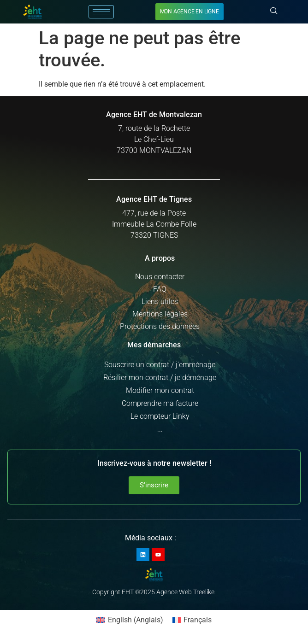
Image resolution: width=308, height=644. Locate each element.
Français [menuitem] (198, 620)
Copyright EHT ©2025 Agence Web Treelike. (154, 592)
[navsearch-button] (274, 12)
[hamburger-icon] (101, 12)
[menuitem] (130, 620)
